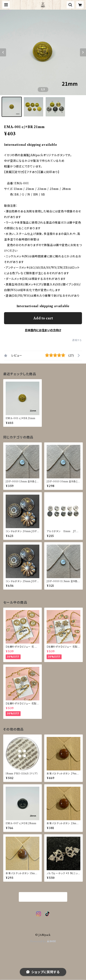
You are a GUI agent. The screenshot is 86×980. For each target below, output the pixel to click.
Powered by (43, 941)
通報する (77, 340)
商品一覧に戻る (43, 897)
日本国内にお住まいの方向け (43, 330)
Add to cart (43, 318)
